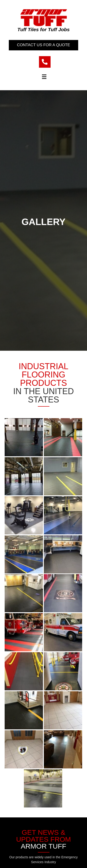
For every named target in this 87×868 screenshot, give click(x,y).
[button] (43, 45)
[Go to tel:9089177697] (45, 62)
